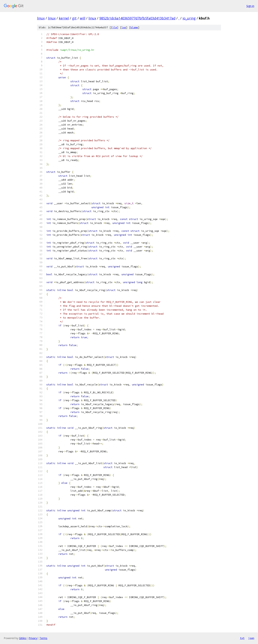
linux (41, 18)
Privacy (33, 638)
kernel (64, 18)
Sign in (250, 6)
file (114, 27)
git (74, 18)
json (251, 638)
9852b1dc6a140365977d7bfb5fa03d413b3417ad (137, 18)
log (124, 27)
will (83, 18)
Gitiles (23, 638)
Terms (43, 638)
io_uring (189, 18)
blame (134, 27)
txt (242, 638)
